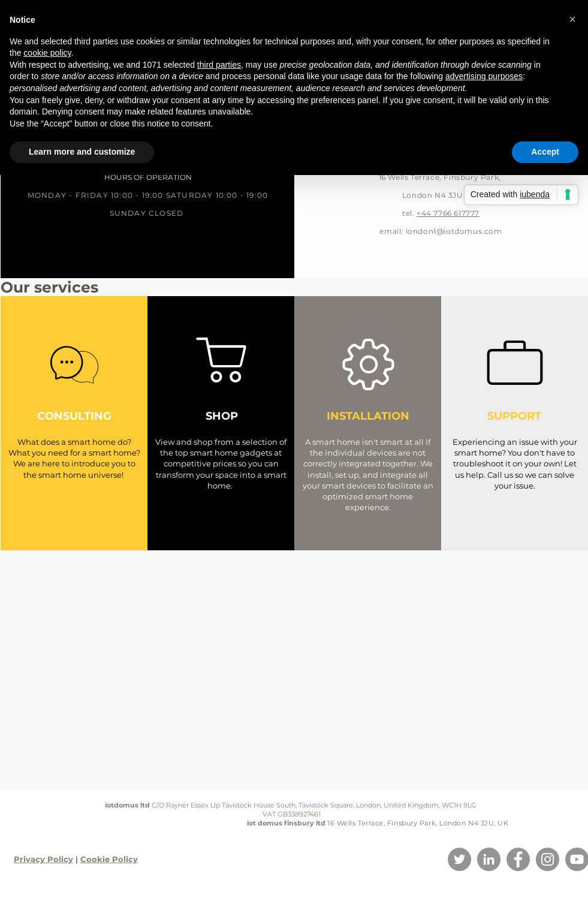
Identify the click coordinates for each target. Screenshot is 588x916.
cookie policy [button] (47, 53)
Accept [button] (545, 152)
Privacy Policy (43, 859)
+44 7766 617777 (448, 213)
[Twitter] (459, 859)
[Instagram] (548, 859)
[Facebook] (518, 859)
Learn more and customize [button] (82, 152)
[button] (572, 19)
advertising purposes (484, 76)
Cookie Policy (109, 859)
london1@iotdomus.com (454, 231)
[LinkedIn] (489, 859)
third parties (219, 65)
